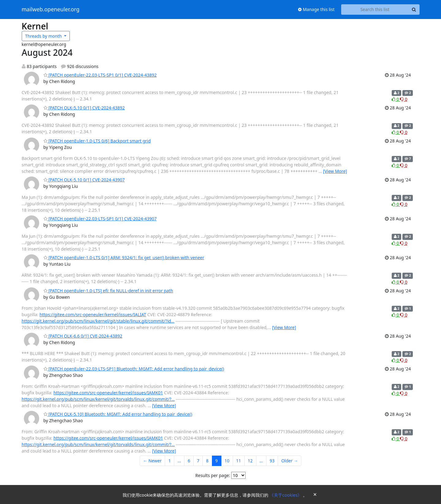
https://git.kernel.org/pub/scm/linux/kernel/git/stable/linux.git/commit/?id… (98, 321)
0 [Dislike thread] (404, 99)
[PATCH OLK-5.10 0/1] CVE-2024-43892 (84, 108)
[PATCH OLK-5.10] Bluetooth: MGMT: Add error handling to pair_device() (118, 414)
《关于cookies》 (286, 495)
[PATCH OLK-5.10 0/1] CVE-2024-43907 (84, 180)
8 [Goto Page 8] (207, 461)
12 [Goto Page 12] (250, 461)
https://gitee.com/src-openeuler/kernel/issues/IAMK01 (108, 393)
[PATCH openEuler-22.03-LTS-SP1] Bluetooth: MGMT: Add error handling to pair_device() (134, 369)
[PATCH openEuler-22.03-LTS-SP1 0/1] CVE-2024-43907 (100, 219)
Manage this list (316, 9)
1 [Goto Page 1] (170, 461)
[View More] (335, 171)
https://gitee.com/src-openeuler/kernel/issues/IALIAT (93, 315)
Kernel (35, 26)
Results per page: (213, 475)
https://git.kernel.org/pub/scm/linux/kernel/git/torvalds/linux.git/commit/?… (98, 399)
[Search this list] (375, 9)
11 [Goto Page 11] (239, 461)
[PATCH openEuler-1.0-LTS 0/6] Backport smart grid (97, 141)
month (44, 36)
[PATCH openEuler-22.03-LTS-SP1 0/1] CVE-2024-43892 (100, 75)
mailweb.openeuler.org (51, 9)
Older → (289, 461)
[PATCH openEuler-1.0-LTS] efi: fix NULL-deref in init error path (108, 291)
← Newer (152, 461)
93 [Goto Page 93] (272, 461)
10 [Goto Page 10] (227, 461)
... (179, 461)
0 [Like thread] (396, 99)
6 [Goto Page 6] (189, 461)
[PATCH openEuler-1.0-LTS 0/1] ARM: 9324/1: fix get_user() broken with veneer (124, 258)
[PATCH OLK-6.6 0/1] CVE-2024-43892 (83, 336)
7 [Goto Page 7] (198, 461)
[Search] (414, 9)
